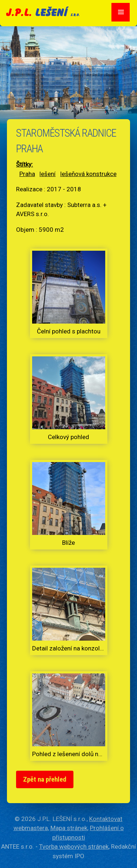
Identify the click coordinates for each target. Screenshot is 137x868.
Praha (27, 174)
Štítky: (24, 164)
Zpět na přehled (45, 779)
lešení (47, 174)
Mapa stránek (69, 828)
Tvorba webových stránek (74, 847)
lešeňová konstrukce (88, 174)
